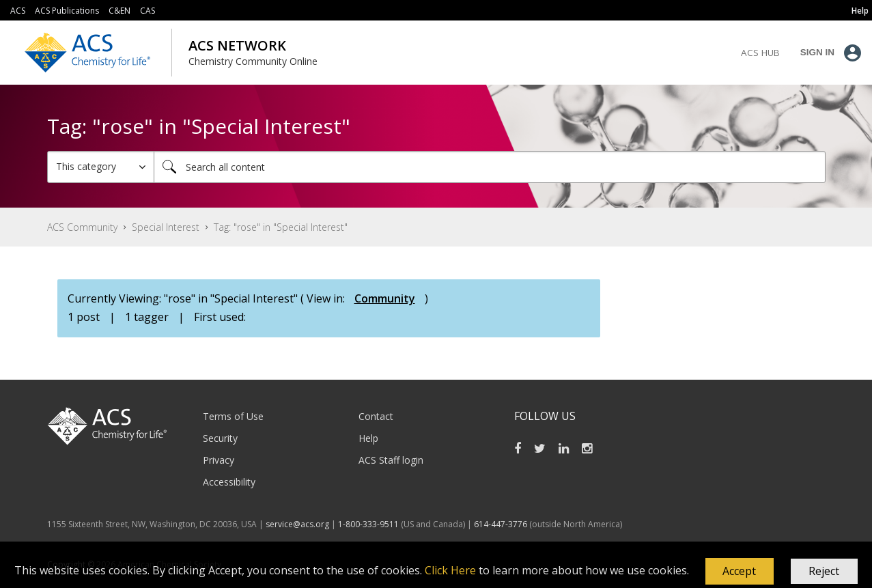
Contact (376, 416)
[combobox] (490, 167)
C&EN (119, 11)
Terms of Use (233, 416)
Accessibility (229, 482)
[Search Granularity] (101, 167)
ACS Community (82, 227)
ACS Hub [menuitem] (760, 53)
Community (385, 298)
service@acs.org (297, 524)
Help (368, 438)
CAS (147, 11)
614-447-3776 (502, 524)
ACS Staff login (391, 460)
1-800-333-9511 (368, 524)
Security (220, 438)
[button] (740, 572)
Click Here (450, 570)
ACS (18, 11)
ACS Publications (67, 11)
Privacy (219, 460)
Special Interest (166, 227)
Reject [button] (824, 571)
